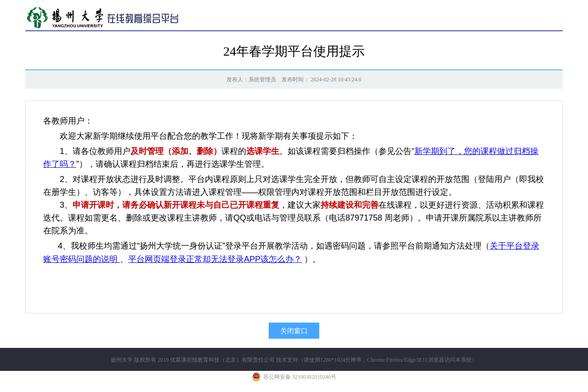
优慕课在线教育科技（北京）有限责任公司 (222, 360)
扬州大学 (122, 360)
